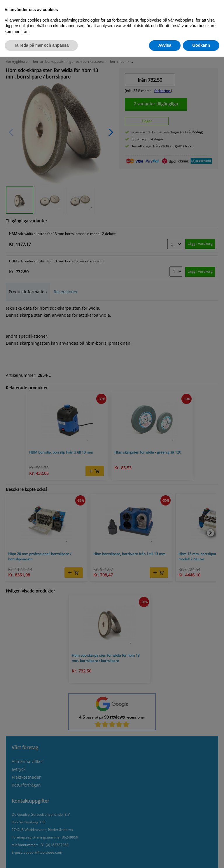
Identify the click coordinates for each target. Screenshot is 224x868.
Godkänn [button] (201, 45)
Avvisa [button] (165, 45)
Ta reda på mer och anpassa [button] (41, 45)
